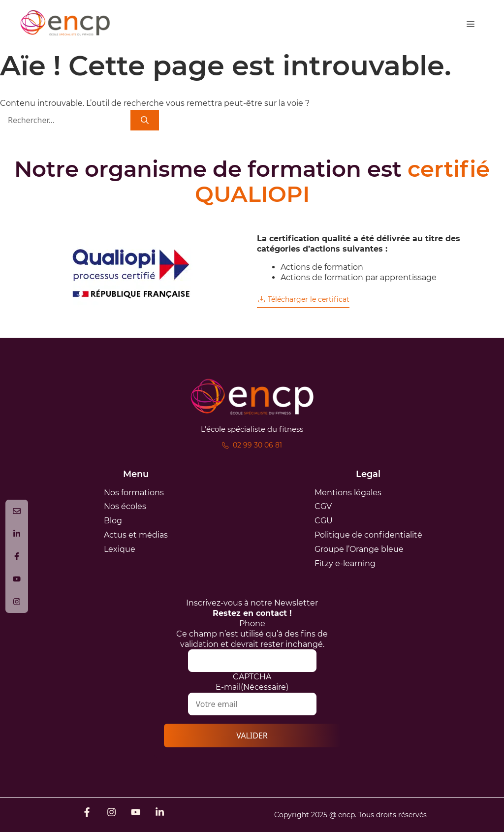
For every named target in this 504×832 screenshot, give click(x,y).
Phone (252, 624)
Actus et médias (136, 535)
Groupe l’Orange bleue (359, 549)
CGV (323, 506)
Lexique (120, 549)
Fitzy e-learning (345, 563)
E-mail (252, 687)
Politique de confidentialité (368, 535)
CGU (324, 521)
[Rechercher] (145, 120)
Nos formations (134, 493)
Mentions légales (348, 493)
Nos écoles (125, 506)
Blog (113, 521)
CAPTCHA (252, 677)
